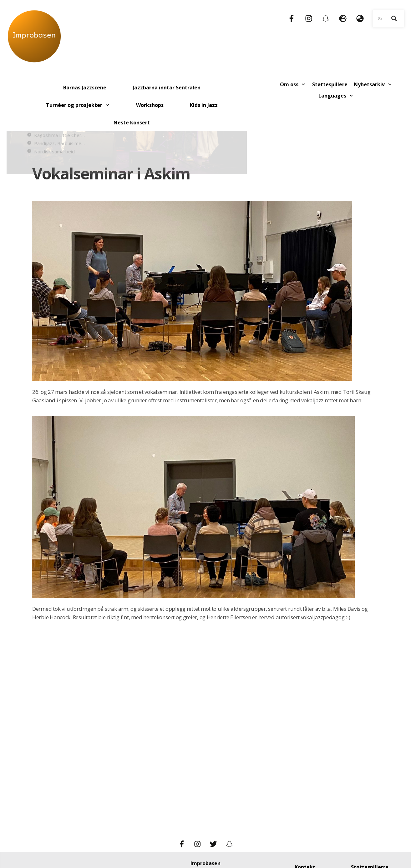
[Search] (394, 18)
